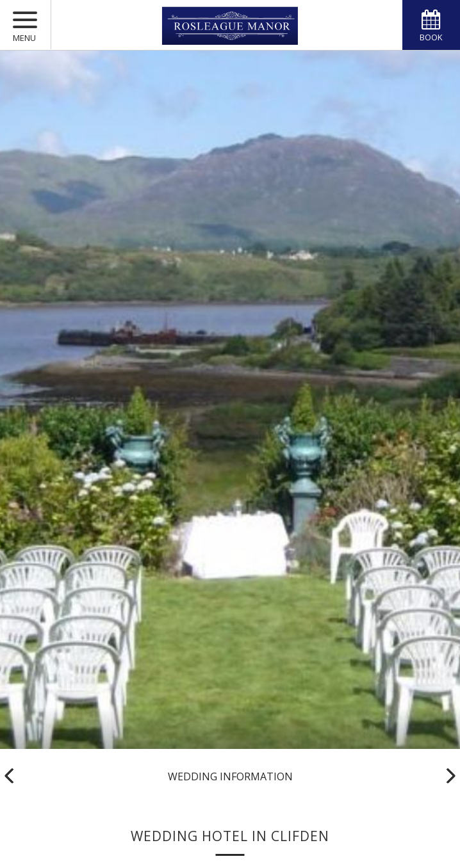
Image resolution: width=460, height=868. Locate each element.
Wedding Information (230, 776)
